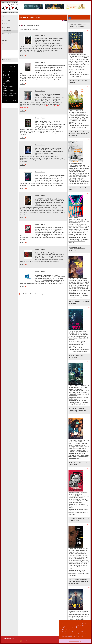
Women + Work (6, 20)
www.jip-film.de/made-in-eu (77, 404)
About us (4, 44)
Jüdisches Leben (6, 34)
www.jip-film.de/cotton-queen (77, 127)
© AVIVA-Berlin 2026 (8, 638)
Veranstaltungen (6, 31)
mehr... (22, 55)
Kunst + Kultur (6, 27)
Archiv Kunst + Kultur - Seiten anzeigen (33, 294)
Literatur (4, 37)
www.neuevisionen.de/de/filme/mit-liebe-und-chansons (79, 458)
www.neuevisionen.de (75, 76)
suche (24, 641)
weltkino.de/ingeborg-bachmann (78, 183)
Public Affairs (5, 24)
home (46, 641)
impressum (34, 641)
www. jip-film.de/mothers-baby (78, 351)
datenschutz (41, 641)
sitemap (28, 641)
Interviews (5, 40)
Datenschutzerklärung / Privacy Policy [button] (73, 636)
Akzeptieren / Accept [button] (75, 641)
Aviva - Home (5, 17)
